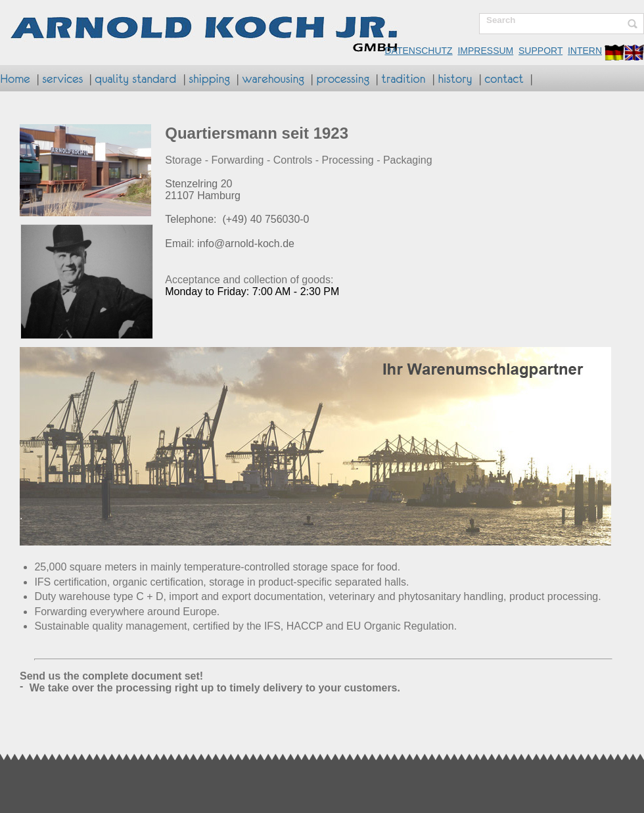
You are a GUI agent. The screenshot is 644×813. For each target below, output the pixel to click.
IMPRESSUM (485, 51)
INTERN (585, 51)
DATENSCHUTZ (418, 51)
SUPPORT (540, 51)
